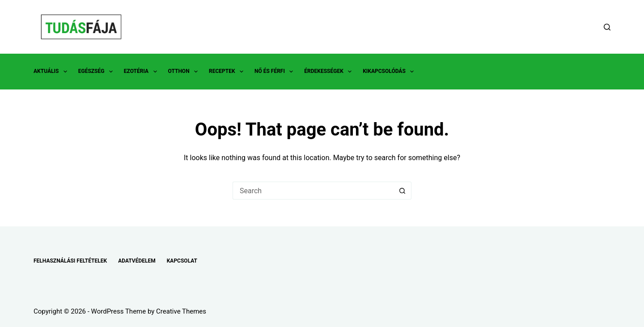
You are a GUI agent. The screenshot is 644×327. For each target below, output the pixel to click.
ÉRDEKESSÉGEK (330, 72)
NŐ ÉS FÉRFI (275, 72)
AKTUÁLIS (52, 72)
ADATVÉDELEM (137, 261)
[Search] (607, 27)
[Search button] (402, 191)
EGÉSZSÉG (97, 72)
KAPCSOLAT (182, 261)
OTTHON (185, 72)
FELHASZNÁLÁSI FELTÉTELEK (70, 261)
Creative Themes (181, 311)
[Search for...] (313, 191)
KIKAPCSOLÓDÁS (390, 72)
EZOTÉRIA (142, 72)
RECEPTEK (228, 72)
